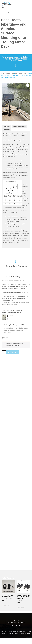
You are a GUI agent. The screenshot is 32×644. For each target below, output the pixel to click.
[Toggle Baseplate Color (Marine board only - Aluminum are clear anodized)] (16, 330)
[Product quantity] (4, 352)
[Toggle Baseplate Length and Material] (15, 325)
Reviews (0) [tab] (6, 130)
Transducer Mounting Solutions (16, 623)
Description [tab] (6, 126)
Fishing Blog (16, 625)
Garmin (26, 73)
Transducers (19, 73)
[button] (30, 5)
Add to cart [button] (6, 606)
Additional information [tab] (19, 126)
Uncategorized (10, 73)
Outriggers (16, 621)
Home (3, 73)
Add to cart (12, 352)
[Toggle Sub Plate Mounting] (11, 277)
